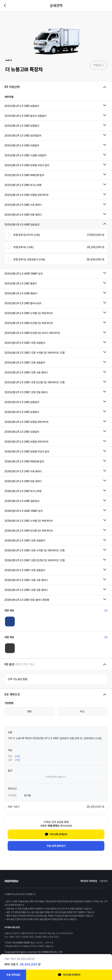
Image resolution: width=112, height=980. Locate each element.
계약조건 (12, 789)
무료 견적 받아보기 (56, 846)
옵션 (10, 771)
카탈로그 (98, 65)
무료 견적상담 (13, 975)
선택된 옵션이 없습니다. (56, 777)
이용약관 (103, 881)
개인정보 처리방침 (89, 881)
